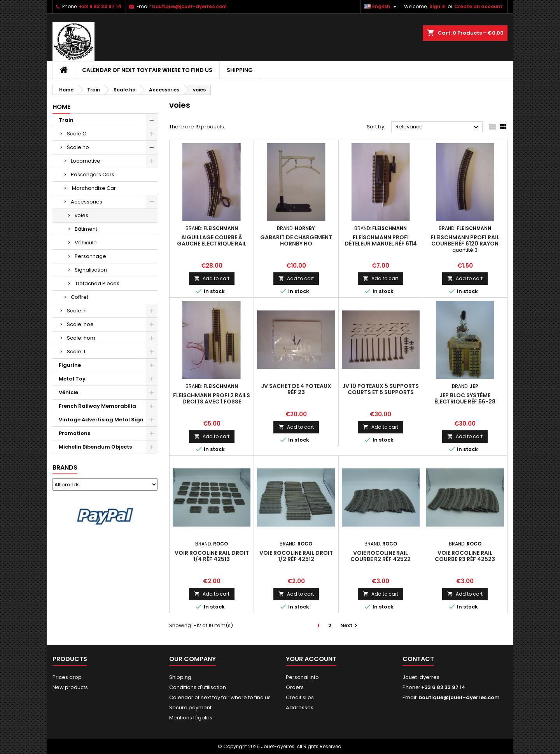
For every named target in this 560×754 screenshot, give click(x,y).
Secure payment (190, 708)
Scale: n (77, 311)
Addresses (300, 708)
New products (70, 687)
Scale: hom (81, 338)
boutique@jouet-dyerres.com (189, 6)
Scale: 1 (76, 352)
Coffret (80, 297)
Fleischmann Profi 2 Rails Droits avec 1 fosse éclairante (212, 402)
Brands (65, 467)
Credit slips (300, 697)
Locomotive (86, 161)
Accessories (87, 202)
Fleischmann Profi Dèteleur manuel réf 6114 (381, 240)
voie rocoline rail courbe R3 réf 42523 (465, 556)
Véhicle (68, 392)
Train (66, 120)
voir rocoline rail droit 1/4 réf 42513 (212, 556)
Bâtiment (86, 229)
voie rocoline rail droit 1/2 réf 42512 (296, 556)
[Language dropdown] (381, 7)
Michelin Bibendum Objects (95, 447)
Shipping (240, 70)
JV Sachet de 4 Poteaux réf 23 (296, 389)
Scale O (77, 134)
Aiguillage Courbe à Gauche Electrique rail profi (212, 244)
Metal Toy (72, 379)
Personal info (302, 677)
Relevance (438, 127)
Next (350, 625)
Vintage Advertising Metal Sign (101, 420)
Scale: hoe (80, 324)
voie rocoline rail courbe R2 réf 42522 (381, 556)
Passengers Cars (93, 174)
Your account (311, 659)
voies (81, 215)
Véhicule (86, 243)
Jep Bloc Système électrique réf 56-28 (465, 398)
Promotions (74, 433)
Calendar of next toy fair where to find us (147, 70)
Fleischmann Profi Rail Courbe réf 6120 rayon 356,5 (465, 244)
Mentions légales (191, 718)
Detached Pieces (97, 283)
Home (61, 107)
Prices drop (67, 677)
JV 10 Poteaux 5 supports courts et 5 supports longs (381, 392)
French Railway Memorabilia (97, 406)
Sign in (437, 6)
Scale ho (78, 147)
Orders (295, 687)
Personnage (90, 256)
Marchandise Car (93, 188)
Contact (418, 659)
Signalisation (91, 270)
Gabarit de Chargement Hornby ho (296, 240)
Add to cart (212, 278)
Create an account (478, 6)
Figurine (70, 365)
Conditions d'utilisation (198, 687)
